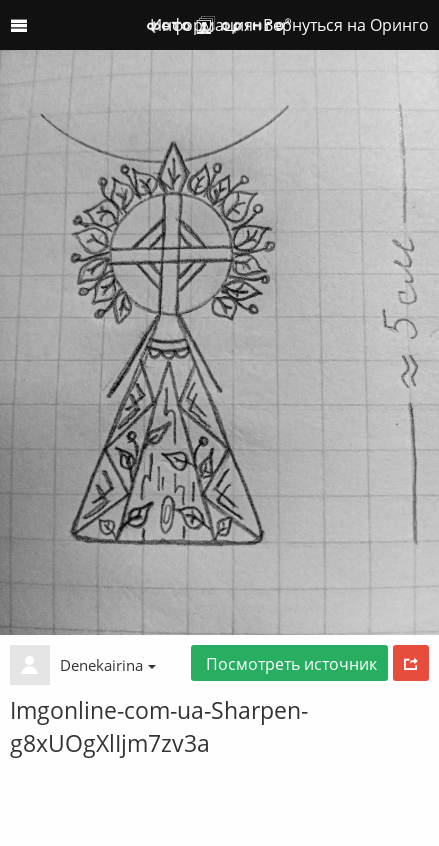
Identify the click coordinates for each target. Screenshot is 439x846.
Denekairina (108, 665)
